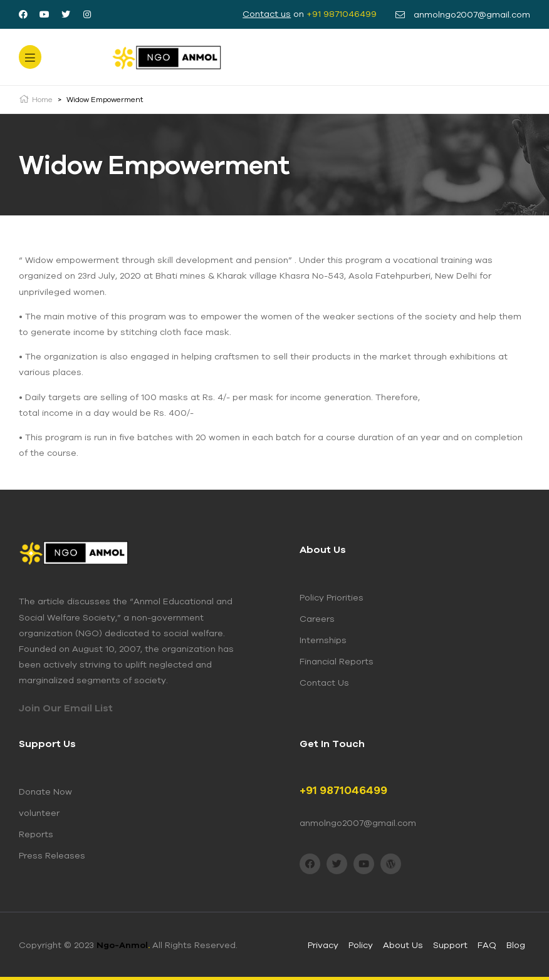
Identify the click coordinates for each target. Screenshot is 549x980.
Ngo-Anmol (123, 945)
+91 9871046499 (342, 14)
